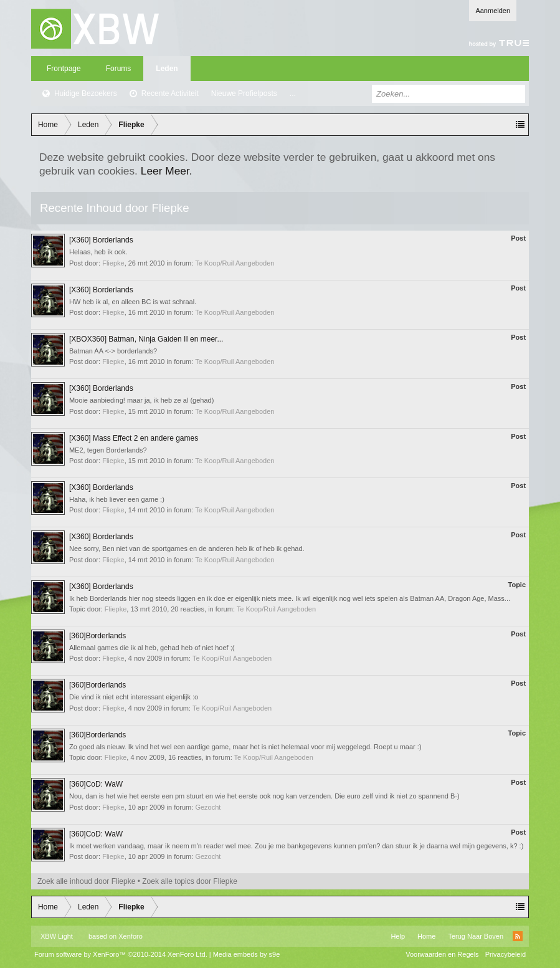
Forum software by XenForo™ (121, 954)
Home (426, 936)
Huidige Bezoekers (86, 93)
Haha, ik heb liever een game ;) (117, 499)
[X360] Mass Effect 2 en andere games (134, 438)
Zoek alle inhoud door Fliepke (86, 881)
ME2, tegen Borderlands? (108, 450)
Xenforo (131, 936)
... (293, 93)
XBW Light (57, 936)
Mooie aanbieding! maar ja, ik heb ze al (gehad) (141, 400)
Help (398, 936)
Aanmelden (493, 11)
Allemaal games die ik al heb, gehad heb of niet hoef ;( (152, 648)
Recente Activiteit (170, 93)
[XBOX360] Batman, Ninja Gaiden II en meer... (146, 339)
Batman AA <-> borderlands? (113, 351)
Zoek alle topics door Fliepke (190, 881)
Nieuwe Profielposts (244, 93)
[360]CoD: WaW (96, 784)
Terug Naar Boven (476, 936)
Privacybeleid (505, 954)
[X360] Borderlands (101, 240)
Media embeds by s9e (247, 954)
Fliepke (113, 263)
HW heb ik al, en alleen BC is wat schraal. (133, 302)
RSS (518, 936)
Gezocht (208, 807)
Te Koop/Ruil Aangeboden (235, 263)
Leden (167, 69)
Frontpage (64, 69)
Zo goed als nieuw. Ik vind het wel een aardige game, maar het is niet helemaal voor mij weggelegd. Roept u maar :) (245, 747)
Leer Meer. (167, 171)
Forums (119, 69)
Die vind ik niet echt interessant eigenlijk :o (134, 697)
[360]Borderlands (97, 636)
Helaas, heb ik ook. (98, 252)
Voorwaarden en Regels (442, 954)
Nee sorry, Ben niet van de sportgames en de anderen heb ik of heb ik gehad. (187, 549)
